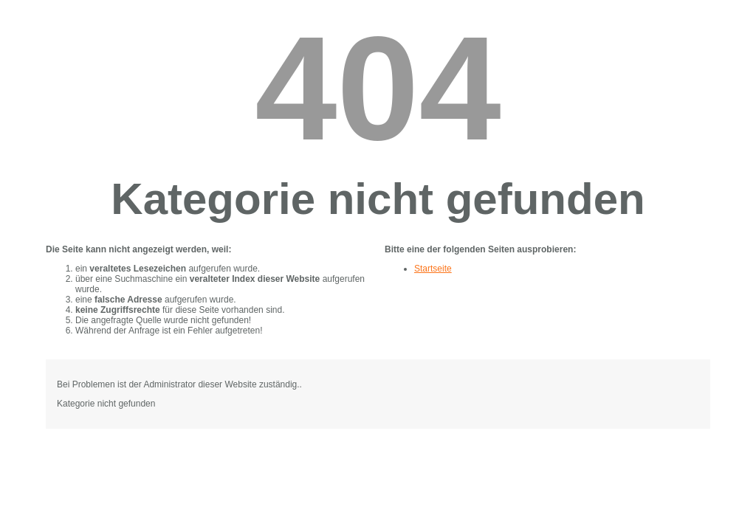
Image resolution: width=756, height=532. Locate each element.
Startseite (433, 269)
